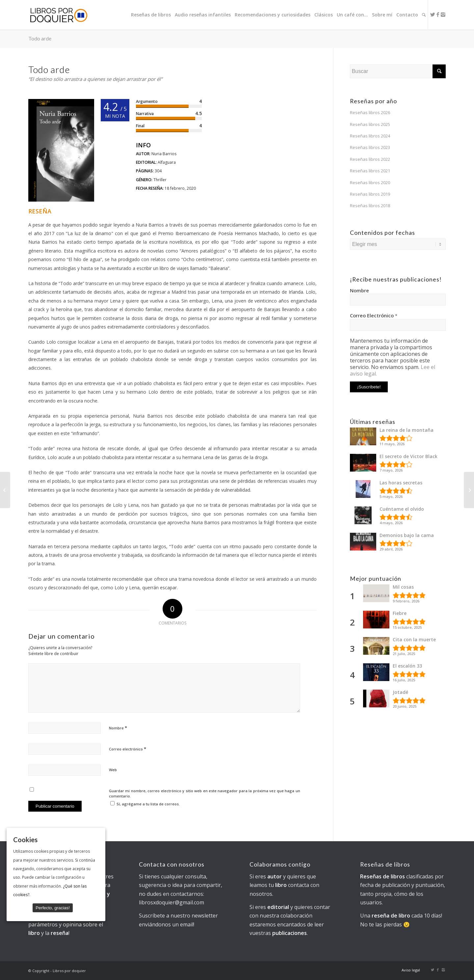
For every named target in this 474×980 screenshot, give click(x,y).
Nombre (118, 728)
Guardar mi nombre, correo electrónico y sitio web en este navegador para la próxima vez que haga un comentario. (205, 794)
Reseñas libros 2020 (370, 183)
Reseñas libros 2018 (370, 206)
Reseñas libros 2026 (370, 112)
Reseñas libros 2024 (370, 136)
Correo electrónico (128, 749)
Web (113, 770)
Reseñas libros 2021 (370, 171)
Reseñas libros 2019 (370, 194)
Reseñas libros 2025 (370, 124)
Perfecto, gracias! (53, 908)
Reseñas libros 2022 (370, 159)
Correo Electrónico (374, 315)
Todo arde (40, 38)
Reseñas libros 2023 (370, 147)
